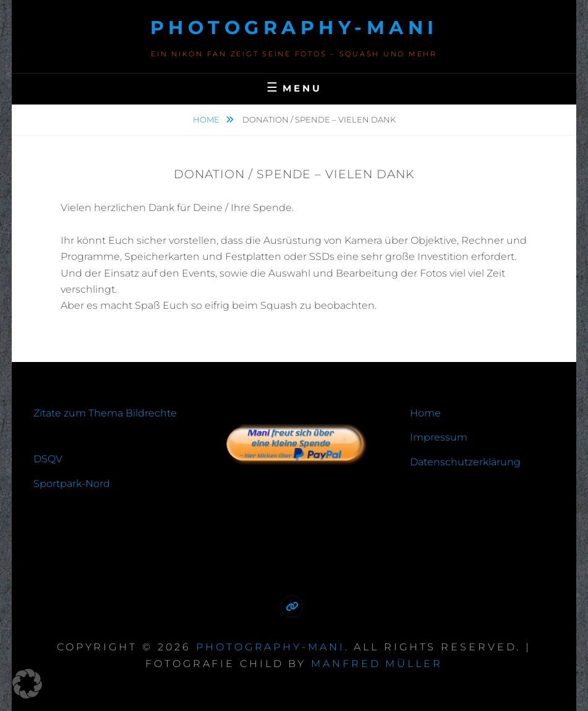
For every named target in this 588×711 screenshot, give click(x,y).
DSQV (48, 459)
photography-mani (294, 28)
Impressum (439, 437)
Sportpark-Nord (72, 484)
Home (207, 119)
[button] (27, 684)
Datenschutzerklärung (465, 462)
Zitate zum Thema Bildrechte (105, 413)
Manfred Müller (377, 664)
